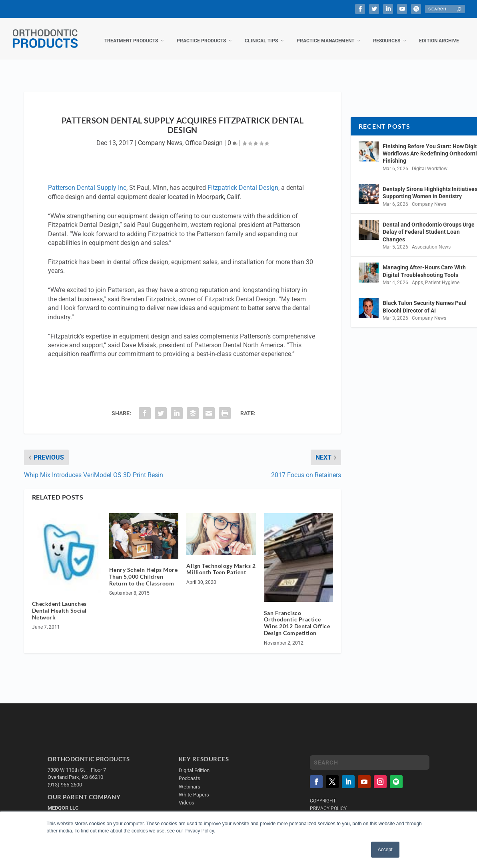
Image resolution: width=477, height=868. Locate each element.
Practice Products (201, 35)
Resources (387, 35)
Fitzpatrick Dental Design (243, 182)
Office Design (204, 137)
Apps (417, 277)
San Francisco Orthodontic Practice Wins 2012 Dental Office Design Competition (297, 617)
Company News (160, 137)
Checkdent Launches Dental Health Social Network (59, 605)
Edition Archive (439, 35)
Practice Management (325, 35)
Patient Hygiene (442, 277)
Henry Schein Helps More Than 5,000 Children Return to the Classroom (144, 571)
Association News (431, 241)
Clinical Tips (261, 35)
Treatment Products (131, 35)
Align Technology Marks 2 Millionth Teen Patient (221, 563)
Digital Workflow (430, 163)
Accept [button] (385, 850)
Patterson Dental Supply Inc (87, 182)
